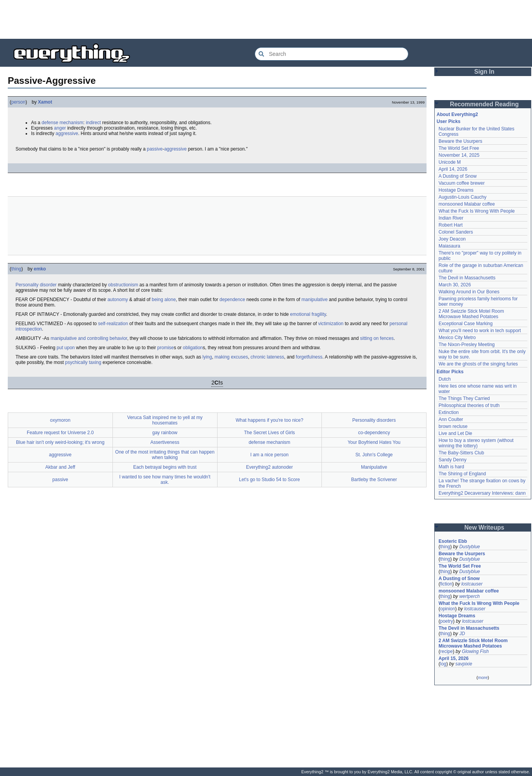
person (18, 102)
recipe (446, 651)
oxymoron (60, 420)
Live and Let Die (455, 433)
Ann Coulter (451, 419)
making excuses (231, 357)
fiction (446, 584)
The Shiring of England (462, 474)
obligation (193, 348)
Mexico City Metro (457, 338)
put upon (66, 348)
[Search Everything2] (332, 54)
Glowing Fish (475, 651)
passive (155, 149)
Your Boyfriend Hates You (374, 442)
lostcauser (472, 584)
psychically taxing (83, 362)
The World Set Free (459, 148)
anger (60, 128)
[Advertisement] (266, 19)
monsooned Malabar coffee (467, 204)
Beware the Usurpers (460, 141)
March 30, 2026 (455, 285)
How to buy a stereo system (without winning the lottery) (476, 443)
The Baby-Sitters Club (461, 453)
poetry (446, 621)
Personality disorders (374, 420)
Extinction (449, 412)
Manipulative (374, 467)
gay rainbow (165, 433)
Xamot (45, 102)
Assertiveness (165, 442)
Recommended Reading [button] (484, 104)
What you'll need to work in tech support (480, 331)
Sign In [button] (484, 72)
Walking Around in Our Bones (469, 292)
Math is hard (451, 467)
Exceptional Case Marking (465, 324)
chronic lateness (267, 357)
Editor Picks (450, 372)
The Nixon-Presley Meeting (467, 345)
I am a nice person (270, 455)
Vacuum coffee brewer (462, 183)
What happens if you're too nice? (269, 420)
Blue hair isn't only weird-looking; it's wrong (60, 442)
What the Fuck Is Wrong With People (477, 211)
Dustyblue (469, 547)
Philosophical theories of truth (469, 405)
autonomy (118, 300)
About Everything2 (457, 114)
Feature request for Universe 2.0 (60, 433)
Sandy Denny (453, 460)
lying (207, 357)
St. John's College (374, 455)
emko (40, 269)
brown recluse (453, 426)
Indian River (451, 218)
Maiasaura (449, 246)
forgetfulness (309, 357)
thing (16, 269)
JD (462, 634)
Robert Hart (451, 225)
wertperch (469, 596)
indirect (93, 123)
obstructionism (123, 285)
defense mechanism (62, 123)
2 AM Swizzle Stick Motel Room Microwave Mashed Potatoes (471, 314)
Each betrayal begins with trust (165, 467)
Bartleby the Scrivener (374, 480)
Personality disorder (36, 285)
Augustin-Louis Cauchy (462, 197)
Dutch (445, 379)
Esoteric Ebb (453, 541)
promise (166, 348)
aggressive (67, 133)
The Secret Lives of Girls (269, 433)
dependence (232, 300)
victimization (331, 324)
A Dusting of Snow (458, 176)
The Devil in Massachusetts (467, 278)
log (443, 664)
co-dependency (374, 433)
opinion (448, 609)
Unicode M (450, 162)
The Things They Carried (464, 398)
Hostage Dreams (456, 190)
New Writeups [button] (484, 527)
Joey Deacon (452, 239)
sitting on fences (377, 338)
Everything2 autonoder (270, 467)
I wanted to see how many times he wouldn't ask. (165, 480)
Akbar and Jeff (60, 467)
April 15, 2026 (453, 658)
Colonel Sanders (456, 232)
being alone (164, 300)
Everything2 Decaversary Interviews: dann (482, 493)
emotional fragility (308, 314)
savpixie (464, 664)
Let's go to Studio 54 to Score (269, 480)
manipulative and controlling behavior (89, 338)
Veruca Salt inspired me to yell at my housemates (165, 420)
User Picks (448, 121)
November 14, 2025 (459, 155)
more (483, 677)
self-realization (113, 324)
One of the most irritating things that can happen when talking (165, 455)
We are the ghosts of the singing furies (478, 364)
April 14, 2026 (453, 169)
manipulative (315, 300)
